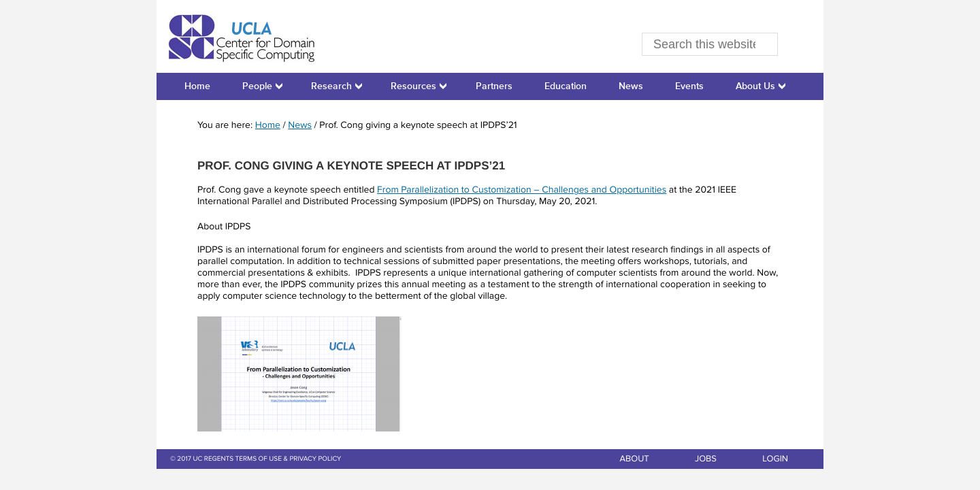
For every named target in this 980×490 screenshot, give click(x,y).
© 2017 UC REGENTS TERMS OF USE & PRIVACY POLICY (256, 459)
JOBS (706, 459)
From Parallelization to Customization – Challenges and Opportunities (522, 191)
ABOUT (634, 459)
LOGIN (775, 459)
